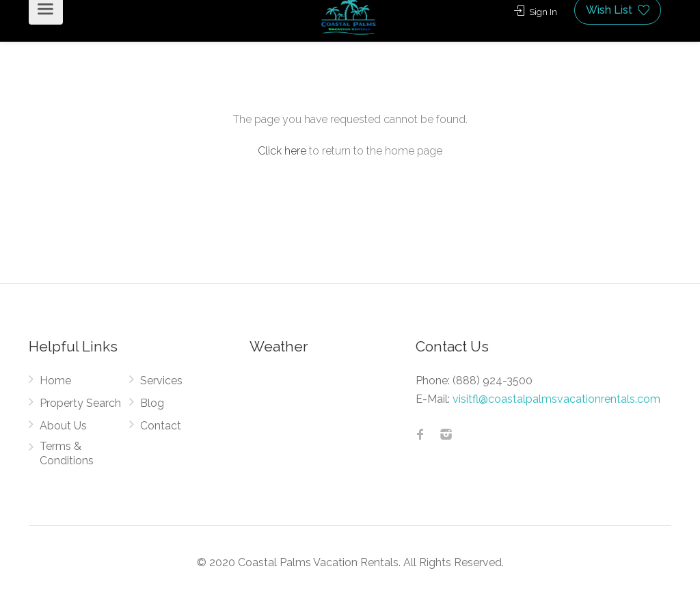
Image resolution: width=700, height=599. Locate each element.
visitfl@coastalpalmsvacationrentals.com (556, 399)
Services (161, 381)
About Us (63, 426)
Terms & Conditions (67, 453)
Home (55, 381)
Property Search (80, 403)
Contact (161, 426)
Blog (152, 403)
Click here (282, 151)
